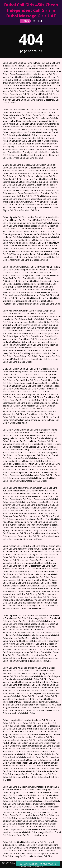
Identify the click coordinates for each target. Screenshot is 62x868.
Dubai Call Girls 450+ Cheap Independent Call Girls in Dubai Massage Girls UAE (31, 10)
